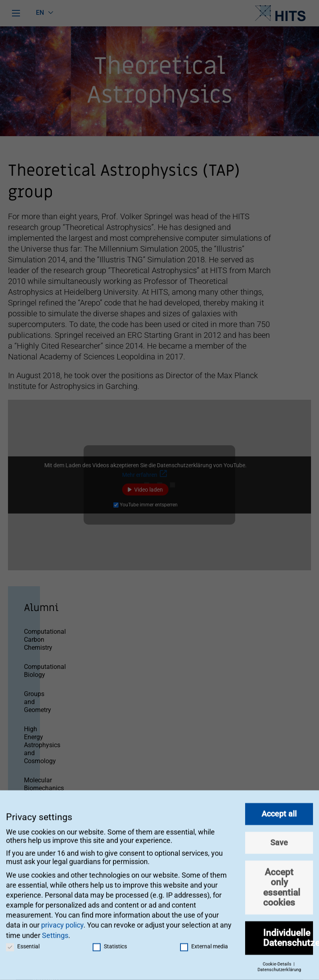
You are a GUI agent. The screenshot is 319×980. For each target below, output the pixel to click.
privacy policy (62, 921)
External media (204, 942)
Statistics (110, 942)
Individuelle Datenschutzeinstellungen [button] (288, 934)
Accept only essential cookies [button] (282, 884)
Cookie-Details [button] (278, 960)
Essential (23, 942)
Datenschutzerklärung (279, 966)
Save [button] (279, 839)
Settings (55, 931)
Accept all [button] (279, 810)
